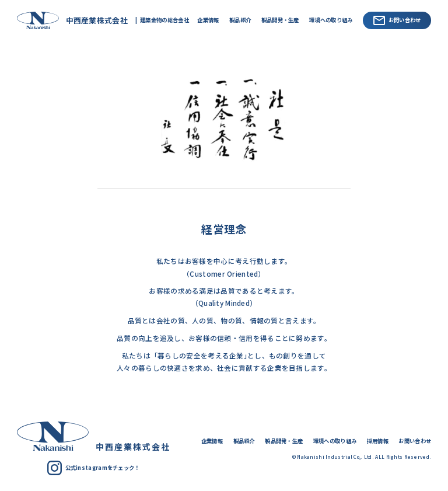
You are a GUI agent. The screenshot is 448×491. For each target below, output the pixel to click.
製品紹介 (240, 20)
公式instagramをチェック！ (94, 468)
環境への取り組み (331, 20)
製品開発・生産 (280, 20)
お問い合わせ (397, 20)
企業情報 (208, 20)
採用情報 (378, 441)
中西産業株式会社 (70, 20)
